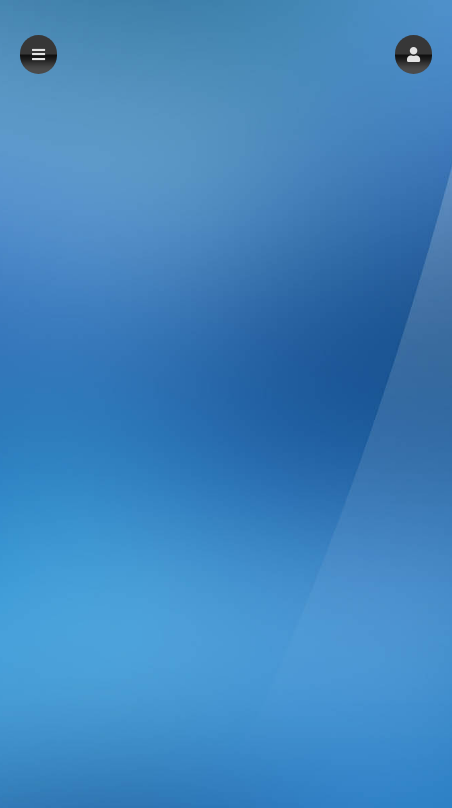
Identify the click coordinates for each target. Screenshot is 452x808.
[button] (413, 54)
